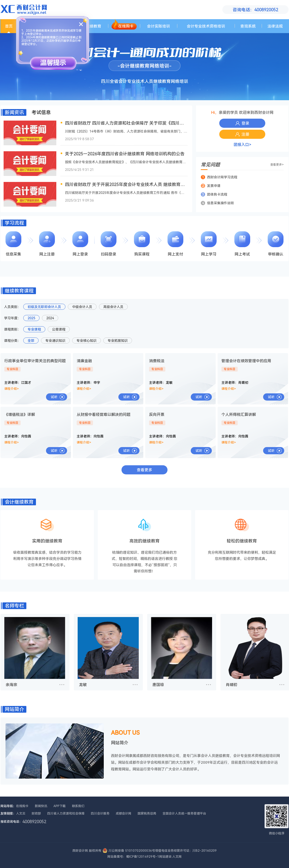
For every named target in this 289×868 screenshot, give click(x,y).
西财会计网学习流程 (219, 177)
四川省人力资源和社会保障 (66, 813)
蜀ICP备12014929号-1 (143, 857)
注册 (242, 134)
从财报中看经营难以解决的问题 (104, 415)
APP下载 (60, 806)
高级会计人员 (113, 307)
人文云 (21, 813)
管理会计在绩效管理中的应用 (246, 361)
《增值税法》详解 (20, 415)
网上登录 (80, 244)
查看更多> (277, 165)
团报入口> (242, 145)
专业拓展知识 (118, 341)
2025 (31, 318)
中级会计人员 (82, 307)
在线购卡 (22, 806)
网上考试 (242, 244)
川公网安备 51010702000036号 (132, 851)
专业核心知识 (87, 341)
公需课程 (59, 329)
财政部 (36, 813)
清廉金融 (84, 361)
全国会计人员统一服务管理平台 (184, 813)
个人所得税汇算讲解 (239, 415)
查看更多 (144, 470)
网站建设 (165, 857)
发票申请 (211, 186)
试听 (54, 397)
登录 (242, 123)
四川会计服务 (100, 813)
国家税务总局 (147, 813)
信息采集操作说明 (217, 203)
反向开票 (157, 415)
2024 (50, 318)
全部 (31, 341)
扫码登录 (109, 244)
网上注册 (47, 244)
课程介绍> (12, 389)
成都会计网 (124, 813)
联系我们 (78, 806)
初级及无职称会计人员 (44, 307)
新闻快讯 (41, 806)
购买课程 (142, 244)
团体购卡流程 (214, 194)
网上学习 (209, 244)
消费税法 (157, 361)
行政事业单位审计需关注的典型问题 (35, 361)
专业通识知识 (55, 341)
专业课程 (34, 329)
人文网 (177, 857)
